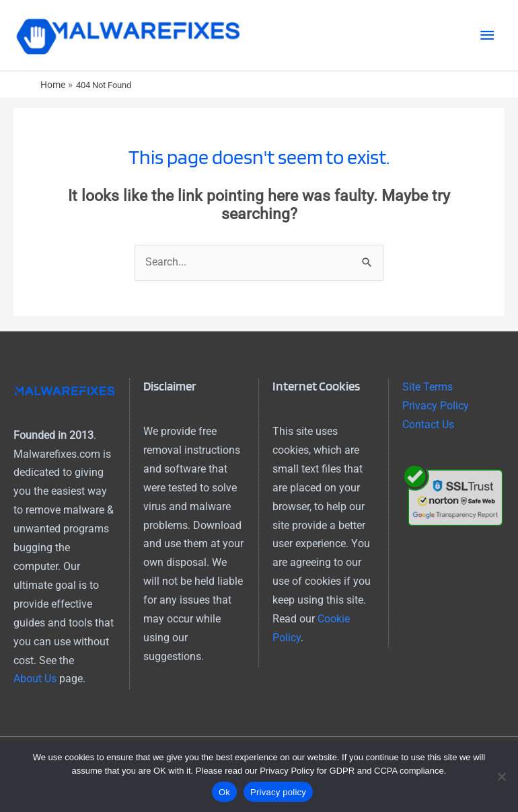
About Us (35, 679)
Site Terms (428, 387)
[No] (501, 776)
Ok (224, 792)
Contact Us (428, 425)
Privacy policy (278, 792)
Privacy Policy (436, 406)
